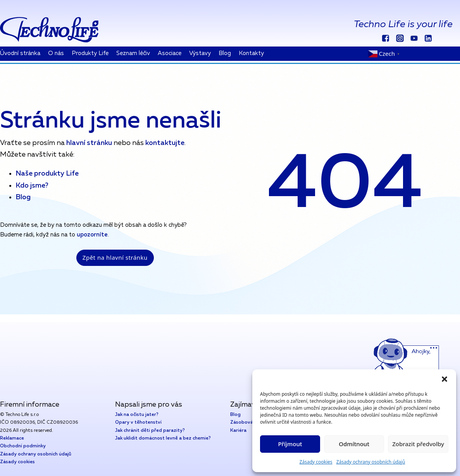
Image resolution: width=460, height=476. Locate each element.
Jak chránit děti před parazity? (150, 431)
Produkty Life (90, 53)
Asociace (170, 53)
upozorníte (92, 235)
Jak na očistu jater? (137, 415)
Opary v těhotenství (138, 423)
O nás (56, 53)
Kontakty (251, 53)
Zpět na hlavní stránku (115, 257)
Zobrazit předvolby (418, 444)
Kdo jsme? (32, 186)
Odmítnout (354, 444)
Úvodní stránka (20, 53)
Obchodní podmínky (23, 446)
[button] (444, 379)
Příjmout (290, 444)
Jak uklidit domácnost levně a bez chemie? (163, 438)
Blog (225, 53)
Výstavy (200, 53)
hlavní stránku (88, 143)
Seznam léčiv (133, 53)
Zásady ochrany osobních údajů (371, 462)
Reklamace (12, 438)
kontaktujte (165, 143)
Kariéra (238, 431)
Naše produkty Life (47, 174)
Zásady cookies (316, 462)
